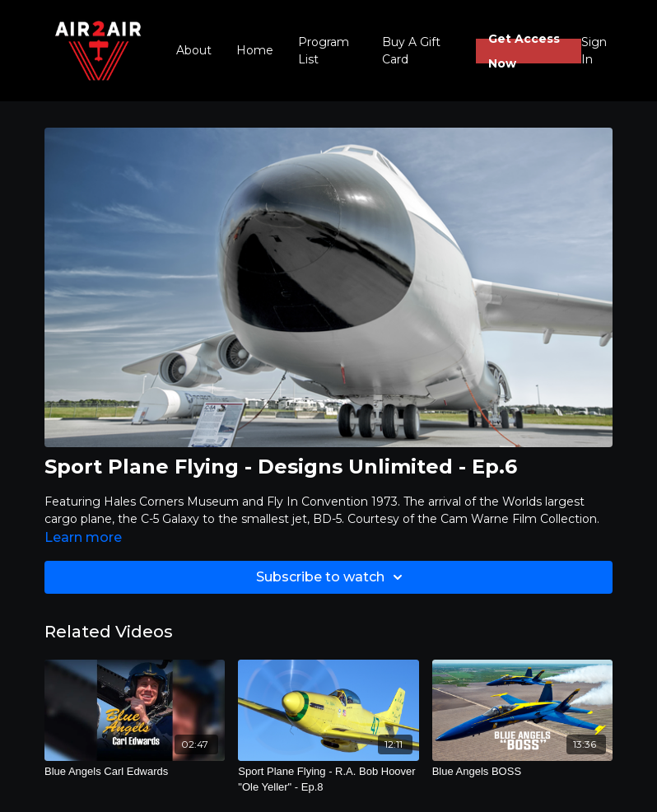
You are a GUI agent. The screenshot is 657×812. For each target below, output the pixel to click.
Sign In (594, 51)
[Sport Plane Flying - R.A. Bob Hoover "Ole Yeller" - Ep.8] (328, 779)
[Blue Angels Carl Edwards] (135, 772)
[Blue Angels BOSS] (522, 772)
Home (255, 50)
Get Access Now (524, 51)
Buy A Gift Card (411, 51)
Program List (324, 51)
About (194, 50)
